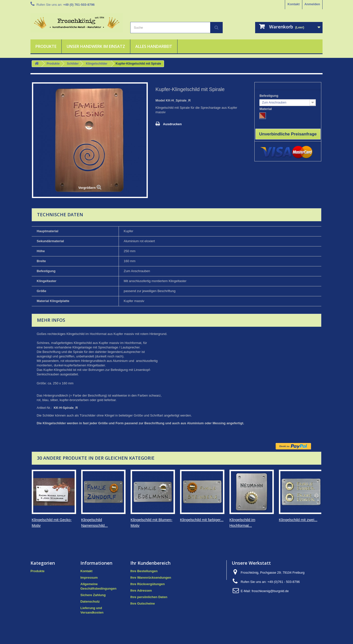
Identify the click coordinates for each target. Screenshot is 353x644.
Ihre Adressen (141, 590)
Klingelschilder (97, 64)
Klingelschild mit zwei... (298, 520)
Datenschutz (90, 601)
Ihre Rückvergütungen (148, 584)
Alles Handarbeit (154, 46)
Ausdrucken (172, 124)
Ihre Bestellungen (144, 571)
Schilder (73, 64)
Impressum (89, 578)
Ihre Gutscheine (143, 603)
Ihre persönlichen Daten (149, 597)
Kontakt (294, 4)
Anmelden (312, 4)
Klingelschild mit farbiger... (202, 520)
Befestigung (269, 96)
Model (160, 100)
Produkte (46, 46)
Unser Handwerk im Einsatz (96, 46)
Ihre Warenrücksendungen (151, 578)
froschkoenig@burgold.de (270, 591)
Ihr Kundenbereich (150, 563)
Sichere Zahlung (93, 595)
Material (266, 109)
